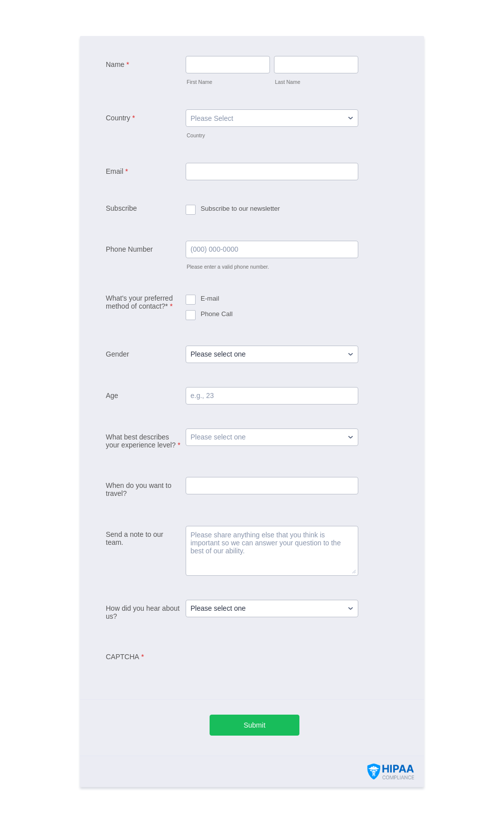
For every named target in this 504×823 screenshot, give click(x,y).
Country (120, 118)
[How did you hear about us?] (272, 609)
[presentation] (261, 668)
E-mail (210, 298)
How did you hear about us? (143, 612)
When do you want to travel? (139, 489)
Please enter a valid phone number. (228, 267)
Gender (118, 354)
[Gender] (272, 354)
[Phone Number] (272, 249)
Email (117, 171)
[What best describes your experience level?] (272, 437)
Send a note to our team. (134, 538)
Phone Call (217, 314)
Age (112, 396)
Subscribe (121, 208)
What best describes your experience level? (143, 441)
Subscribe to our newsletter (240, 208)
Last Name (288, 82)
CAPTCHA (125, 657)
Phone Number (129, 249)
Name (118, 64)
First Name (199, 82)
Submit (254, 725)
